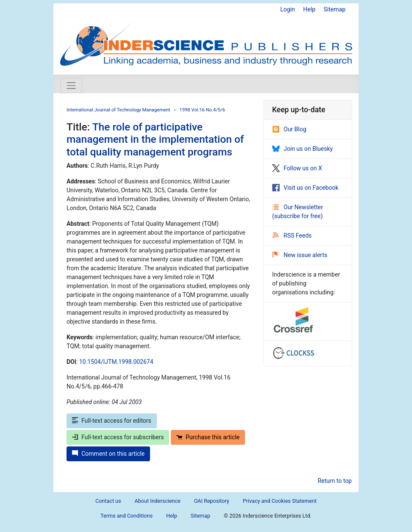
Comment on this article (108, 454)
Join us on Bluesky (302, 149)
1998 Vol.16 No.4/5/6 (202, 110)
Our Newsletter (298, 207)
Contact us (108, 501)
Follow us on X (297, 168)
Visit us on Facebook (305, 188)
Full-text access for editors (112, 421)
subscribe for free (298, 216)
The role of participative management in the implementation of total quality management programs (155, 139)
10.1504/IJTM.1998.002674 (116, 362)
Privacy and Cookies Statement (280, 501)
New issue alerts (300, 255)
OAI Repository (212, 501)
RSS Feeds (292, 236)
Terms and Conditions (127, 516)
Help (309, 9)
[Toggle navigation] (71, 86)
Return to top (335, 481)
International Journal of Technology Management (118, 110)
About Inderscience (158, 501)
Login (288, 9)
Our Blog (289, 129)
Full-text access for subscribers (118, 437)
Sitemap (335, 9)
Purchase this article (208, 437)
